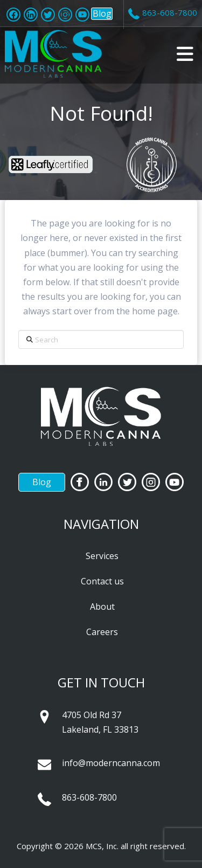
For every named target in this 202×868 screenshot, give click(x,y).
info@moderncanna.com (111, 763)
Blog (102, 13)
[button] (185, 54)
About (102, 607)
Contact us (102, 581)
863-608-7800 (89, 797)
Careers (102, 632)
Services (102, 556)
